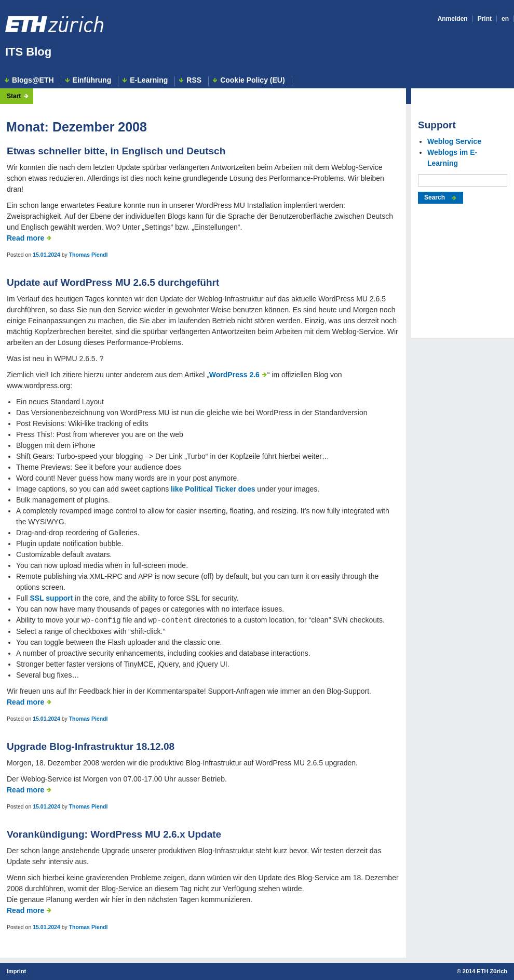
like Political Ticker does (213, 489)
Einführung (92, 80)
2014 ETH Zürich (485, 971)
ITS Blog (28, 52)
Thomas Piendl (89, 255)
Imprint (16, 971)
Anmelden (453, 19)
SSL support (51, 598)
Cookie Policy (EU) (252, 80)
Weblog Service (454, 141)
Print (485, 19)
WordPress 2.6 (234, 375)
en (505, 19)
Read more (25, 238)
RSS (194, 80)
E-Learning (149, 80)
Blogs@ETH (33, 80)
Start (14, 96)
